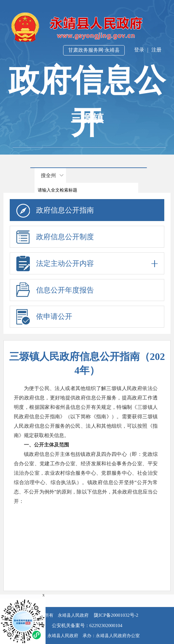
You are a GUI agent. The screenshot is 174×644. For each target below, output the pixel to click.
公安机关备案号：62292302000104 (87, 626)
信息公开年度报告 (65, 290)
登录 (139, 50)
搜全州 (48, 175)
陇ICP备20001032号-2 (116, 615)
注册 (156, 50)
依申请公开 (54, 317)
